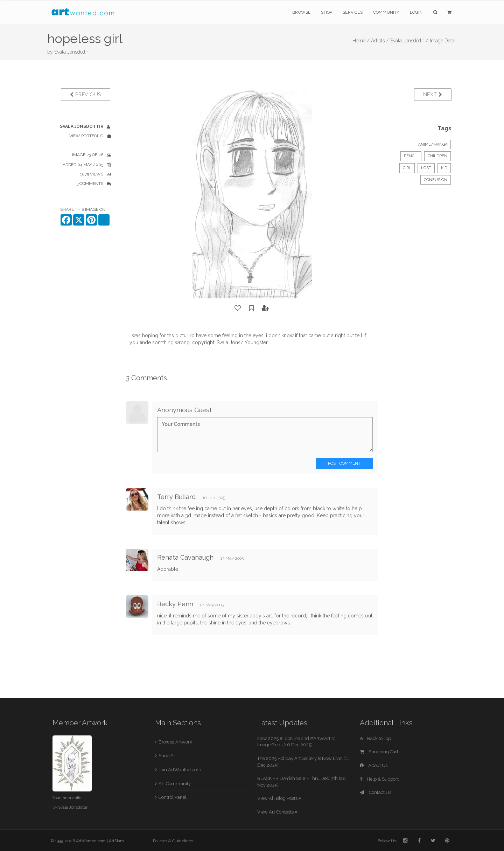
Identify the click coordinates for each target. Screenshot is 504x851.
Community (386, 12)
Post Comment (344, 463)
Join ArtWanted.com (180, 770)
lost (426, 168)
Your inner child (67, 798)
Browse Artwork (175, 742)
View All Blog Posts (279, 798)
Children (437, 156)
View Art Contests (277, 812)
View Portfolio (86, 136)
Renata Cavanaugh (185, 557)
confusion (436, 180)
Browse (301, 12)
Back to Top (375, 738)
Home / (361, 41)
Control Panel (173, 797)
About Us (374, 765)
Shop (327, 12)
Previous (86, 95)
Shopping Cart (379, 752)
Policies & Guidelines (173, 841)
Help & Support (379, 779)
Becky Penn (175, 604)
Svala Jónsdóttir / (409, 41)
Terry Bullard (176, 497)
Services (353, 12)
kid (444, 168)
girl (407, 168)
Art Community (175, 784)
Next (433, 95)
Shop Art (168, 756)
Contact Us (376, 792)
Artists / (380, 41)
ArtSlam (116, 841)
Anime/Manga (433, 144)
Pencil (411, 156)
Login (416, 12)
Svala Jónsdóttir (71, 52)
